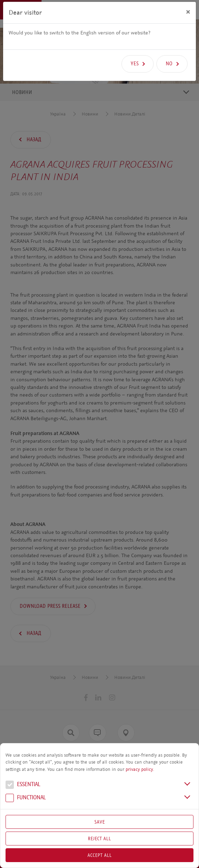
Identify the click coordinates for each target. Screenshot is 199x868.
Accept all (100, 855)
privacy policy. (140, 769)
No (169, 51)
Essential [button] (23, 785)
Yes (135, 51)
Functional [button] (26, 798)
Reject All (99, 839)
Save (100, 822)
